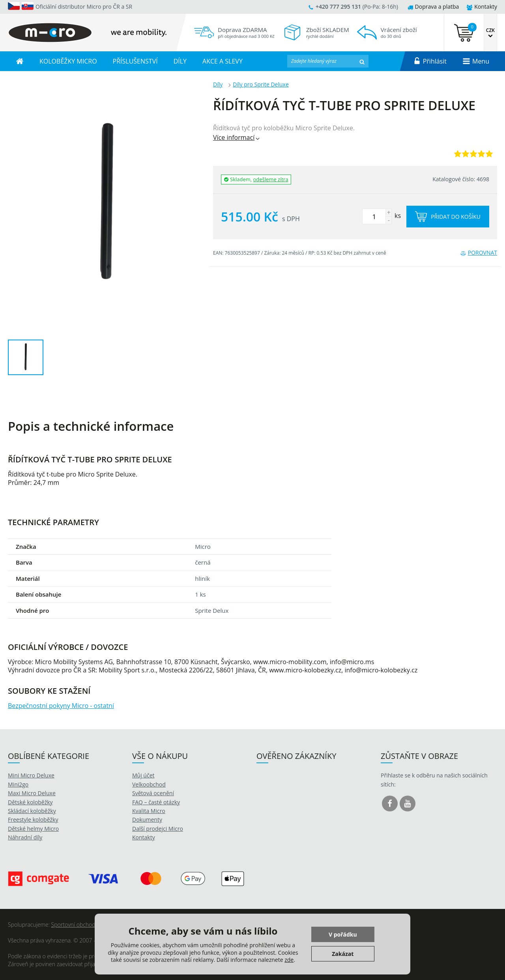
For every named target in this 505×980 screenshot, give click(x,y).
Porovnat (479, 253)
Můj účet (143, 775)
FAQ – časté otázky (156, 802)
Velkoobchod (149, 784)
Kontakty (482, 7)
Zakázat (343, 954)
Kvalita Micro (149, 811)
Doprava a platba (433, 7)
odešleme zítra (271, 179)
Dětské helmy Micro (33, 829)
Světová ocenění (153, 793)
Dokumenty (147, 819)
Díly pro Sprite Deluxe (261, 84)
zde (289, 960)
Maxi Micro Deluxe (32, 793)
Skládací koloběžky (32, 811)
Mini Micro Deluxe (31, 775)
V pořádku (343, 934)
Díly (218, 84)
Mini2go (18, 784)
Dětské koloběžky (30, 802)
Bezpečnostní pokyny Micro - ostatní (61, 706)
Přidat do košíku (448, 217)
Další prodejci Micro (158, 829)
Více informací (237, 137)
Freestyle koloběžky (33, 819)
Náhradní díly (25, 837)
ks (382, 216)
